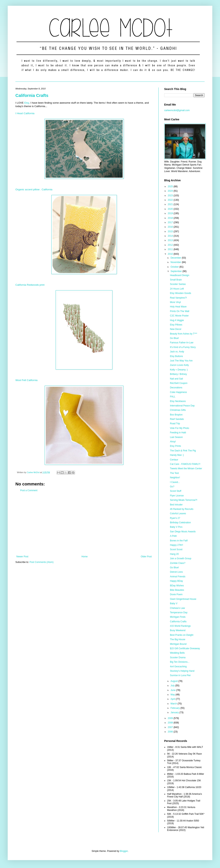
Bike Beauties (177, 590)
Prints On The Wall (180, 311)
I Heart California (25, 113)
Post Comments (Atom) (41, 562)
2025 (171, 186)
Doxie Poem (176, 594)
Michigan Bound (178, 644)
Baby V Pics (176, 527)
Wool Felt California (26, 380)
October (175, 267)
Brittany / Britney (178, 374)
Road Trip (175, 424)
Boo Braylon (176, 415)
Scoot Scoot (176, 549)
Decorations (176, 388)
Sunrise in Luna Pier (180, 675)
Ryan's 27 (175, 518)
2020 (171, 209)
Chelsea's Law (177, 608)
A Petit (173, 536)
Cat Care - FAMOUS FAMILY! (185, 464)
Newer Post (22, 557)
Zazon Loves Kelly (179, 365)
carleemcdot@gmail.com (177, 110)
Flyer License (177, 496)
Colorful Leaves (178, 513)
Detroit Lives (176, 572)
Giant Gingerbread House (183, 599)
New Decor (176, 329)
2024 (171, 191)
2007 (171, 727)
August (174, 681)
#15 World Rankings (180, 626)
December (176, 258)
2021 (171, 204)
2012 (171, 245)
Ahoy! (173, 442)
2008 (171, 723)
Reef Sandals (177, 419)
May (173, 695)
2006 (171, 732)
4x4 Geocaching (178, 667)
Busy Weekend (178, 630)
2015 (171, 231)
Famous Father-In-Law (182, 343)
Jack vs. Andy (177, 352)
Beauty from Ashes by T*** (184, 334)
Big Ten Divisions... (180, 662)
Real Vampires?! (178, 298)
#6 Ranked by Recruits (182, 509)
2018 (171, 218)
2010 (171, 254)
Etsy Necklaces (178, 401)
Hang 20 (174, 554)
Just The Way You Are (181, 361)
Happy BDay (176, 581)
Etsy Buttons (176, 356)
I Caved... (175, 482)
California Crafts (32, 95)
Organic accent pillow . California (34, 189)
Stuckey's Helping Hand (182, 671)
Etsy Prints (175, 446)
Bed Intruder (176, 505)
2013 (171, 240)
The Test (174, 473)
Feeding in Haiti (178, 433)
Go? (172, 487)
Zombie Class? (178, 563)
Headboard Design (180, 275)
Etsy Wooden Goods (181, 293)
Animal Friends (178, 577)
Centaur (174, 460)
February (175, 708)
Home (84, 557)
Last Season (176, 437)
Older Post (146, 557)
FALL (173, 397)
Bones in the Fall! (179, 541)
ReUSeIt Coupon (179, 383)
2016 (171, 227)
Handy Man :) (177, 455)
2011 (171, 249)
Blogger (124, 851)
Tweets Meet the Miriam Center (186, 469)
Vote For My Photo (179, 428)
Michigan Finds (178, 617)
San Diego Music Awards (183, 532)
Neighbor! (175, 478)
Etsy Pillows (176, 325)
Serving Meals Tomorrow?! (184, 500)
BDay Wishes (177, 586)
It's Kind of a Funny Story (183, 347)
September (177, 271)
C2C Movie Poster (179, 316)
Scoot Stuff (176, 491)
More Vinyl (175, 302)
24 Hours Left (177, 289)
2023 (171, 196)
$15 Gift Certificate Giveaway (185, 648)
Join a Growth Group (181, 558)
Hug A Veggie (177, 320)
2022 (171, 200)
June (173, 690)
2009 (171, 718)
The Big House (178, 639)
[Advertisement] (84, 523)
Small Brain (176, 280)
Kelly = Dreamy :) (179, 370)
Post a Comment (29, 490)
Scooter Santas (178, 284)
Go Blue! (174, 338)
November (176, 262)
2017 (171, 222)
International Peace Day (182, 406)
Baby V (174, 603)
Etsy (27, 103)
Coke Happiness (178, 392)
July (173, 686)
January (175, 712)
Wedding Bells (177, 653)
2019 (171, 213)
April (173, 699)
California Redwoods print (30, 285)
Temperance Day (179, 613)
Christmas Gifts (178, 410)
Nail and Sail (176, 379)
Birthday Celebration (180, 523)
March (174, 704)
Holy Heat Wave (178, 307)
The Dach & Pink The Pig (183, 451)
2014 (171, 236)
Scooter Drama (178, 657)
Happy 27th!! (177, 545)
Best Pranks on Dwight (182, 635)
